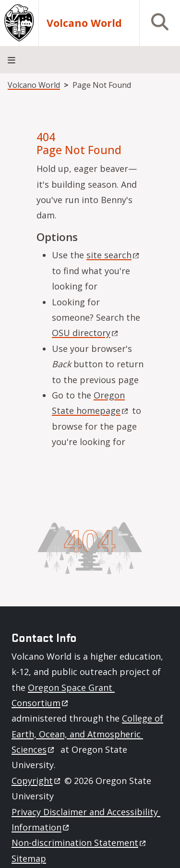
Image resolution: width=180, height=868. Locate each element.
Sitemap (29, 858)
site (114, 255)
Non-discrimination (79, 843)
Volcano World (84, 23)
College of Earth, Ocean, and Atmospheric (87, 734)
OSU (86, 333)
